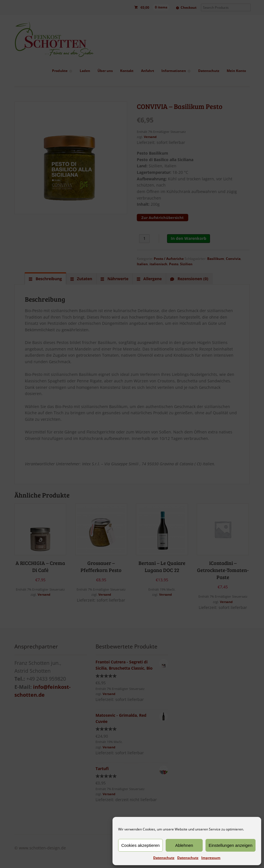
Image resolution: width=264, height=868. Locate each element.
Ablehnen (184, 845)
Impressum (211, 858)
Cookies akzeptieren (140, 845)
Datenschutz (164, 858)
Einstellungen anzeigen (231, 845)
